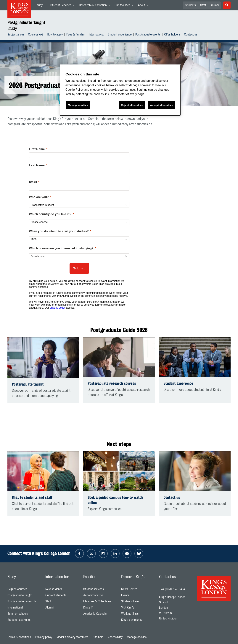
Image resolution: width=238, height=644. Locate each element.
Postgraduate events (148, 35)
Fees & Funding (76, 35)
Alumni (215, 5)
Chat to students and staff (32, 497)
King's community (138, 621)
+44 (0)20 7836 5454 (172, 589)
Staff (203, 5)
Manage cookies (137, 637)
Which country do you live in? (50, 214)
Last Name (37, 165)
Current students (62, 596)
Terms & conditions (19, 637)
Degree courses (24, 590)
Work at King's (138, 615)
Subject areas (16, 35)
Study (42, 6)
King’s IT (100, 608)
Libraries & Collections (100, 602)
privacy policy (58, 308)
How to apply (55, 35)
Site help (98, 637)
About (144, 6)
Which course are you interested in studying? (61, 248)
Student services (100, 590)
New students (62, 590)
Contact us (191, 35)
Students (190, 5)
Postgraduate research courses (112, 383)
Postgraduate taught (28, 384)
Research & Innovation (96, 6)
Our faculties (125, 6)
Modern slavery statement (72, 637)
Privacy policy (44, 637)
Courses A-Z (36, 35)
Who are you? (39, 197)
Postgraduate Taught (26, 22)
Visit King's (138, 608)
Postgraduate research (24, 602)
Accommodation (100, 596)
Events (138, 596)
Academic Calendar (100, 615)
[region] (120, 90)
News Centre (138, 590)
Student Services (64, 6)
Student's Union (138, 602)
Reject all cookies (132, 105)
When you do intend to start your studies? (59, 231)
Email (33, 182)
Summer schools (24, 615)
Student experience (120, 35)
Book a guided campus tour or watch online (115, 500)
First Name (37, 149)
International (97, 35)
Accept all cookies (162, 105)
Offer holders (172, 35)
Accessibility (115, 637)
